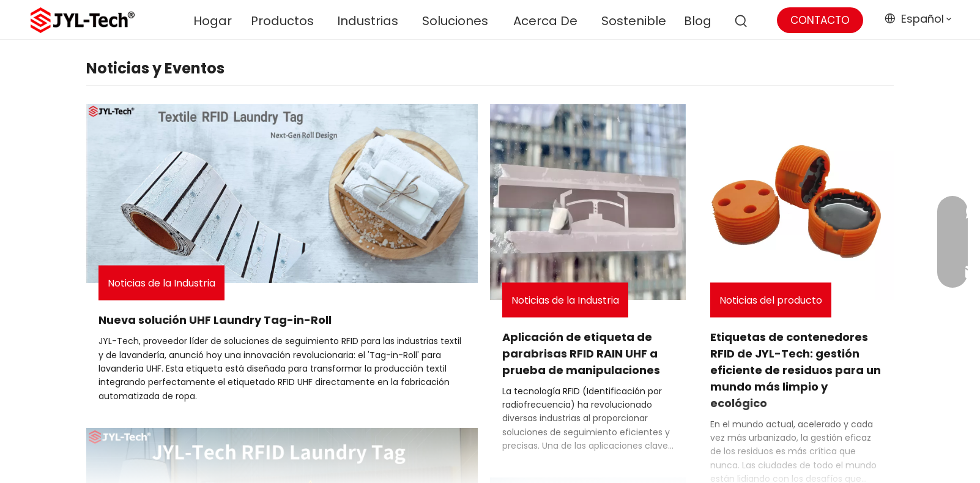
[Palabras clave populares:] (741, 21)
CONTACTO (820, 20)
